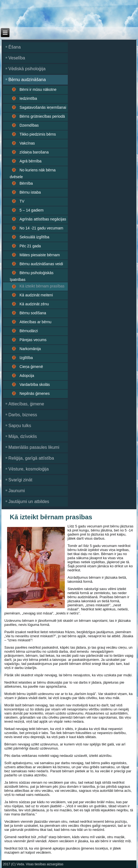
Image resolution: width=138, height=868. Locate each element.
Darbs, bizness (23, 415)
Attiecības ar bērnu (36, 322)
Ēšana (15, 47)
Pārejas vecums (33, 340)
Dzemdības (29, 125)
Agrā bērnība (31, 161)
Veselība (17, 58)
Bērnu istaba (30, 192)
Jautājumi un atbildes (29, 502)
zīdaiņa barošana (34, 152)
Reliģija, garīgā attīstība (31, 458)
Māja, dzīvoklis (23, 436)
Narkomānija (30, 349)
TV (22, 201)
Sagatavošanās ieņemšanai (43, 107)
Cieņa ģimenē (31, 367)
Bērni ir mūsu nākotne (38, 89)
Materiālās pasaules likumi (34, 447)
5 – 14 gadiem (32, 210)
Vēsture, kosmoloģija (29, 469)
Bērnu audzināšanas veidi (41, 264)
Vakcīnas (27, 143)
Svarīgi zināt (20, 480)
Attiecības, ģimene (26, 404)
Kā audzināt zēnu (34, 304)
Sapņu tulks (20, 426)
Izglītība (26, 358)
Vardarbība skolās (35, 385)
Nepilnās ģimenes (35, 393)
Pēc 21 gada (30, 246)
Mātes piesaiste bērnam (40, 255)
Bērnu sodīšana (33, 313)
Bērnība (26, 183)
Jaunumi (17, 491)
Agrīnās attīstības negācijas (43, 219)
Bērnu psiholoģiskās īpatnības (32, 276)
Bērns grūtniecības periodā (42, 116)
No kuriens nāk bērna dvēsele (33, 173)
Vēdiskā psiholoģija (27, 69)
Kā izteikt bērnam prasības (42, 286)
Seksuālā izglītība (34, 237)
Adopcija (27, 376)
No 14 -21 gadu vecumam (41, 228)
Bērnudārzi (29, 331)
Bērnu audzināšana (27, 80)
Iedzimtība (28, 98)
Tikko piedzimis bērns (38, 134)
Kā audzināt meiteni (36, 295)
